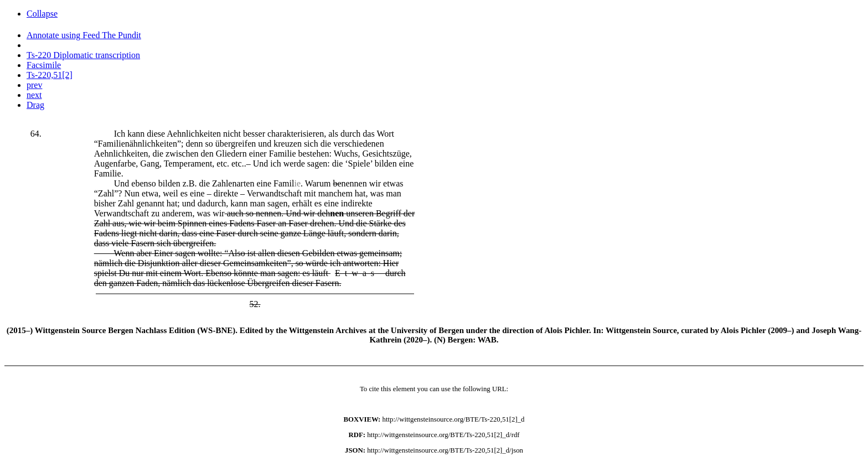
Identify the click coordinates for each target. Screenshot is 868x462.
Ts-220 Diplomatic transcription (83, 55)
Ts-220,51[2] (50, 75)
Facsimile (44, 65)
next (34, 95)
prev (34, 85)
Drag (35, 105)
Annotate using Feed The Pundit (84, 35)
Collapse (42, 14)
